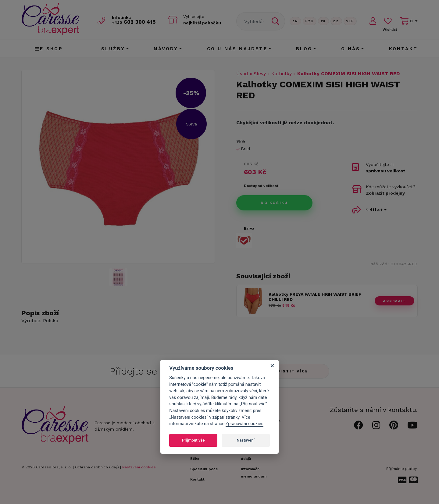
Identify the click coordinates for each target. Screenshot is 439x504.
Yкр (350, 21)
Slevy (260, 74)
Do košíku (274, 203)
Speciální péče (204, 469)
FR (323, 21)
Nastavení (246, 440)
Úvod (242, 74)
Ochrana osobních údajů (97, 467)
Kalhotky (282, 74)
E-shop (49, 49)
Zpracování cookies (244, 424)
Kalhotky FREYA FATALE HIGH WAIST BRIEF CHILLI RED (315, 297)
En (295, 21)
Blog (304, 49)
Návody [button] (166, 49)
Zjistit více (291, 371)
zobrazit (394, 301)
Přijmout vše (193, 440)
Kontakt (403, 49)
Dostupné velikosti (262, 186)
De (336, 21)
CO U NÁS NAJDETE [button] (237, 49)
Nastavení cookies (139, 467)
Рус (310, 21)
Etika (195, 459)
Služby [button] (113, 49)
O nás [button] (351, 49)
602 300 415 (134, 22)
